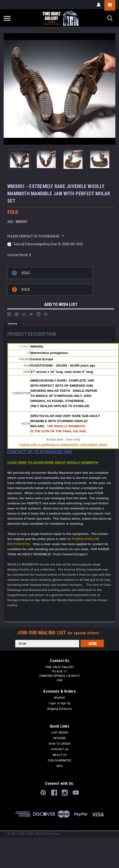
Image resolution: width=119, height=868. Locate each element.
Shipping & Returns (59, 709)
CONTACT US (59, 749)
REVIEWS (59, 738)
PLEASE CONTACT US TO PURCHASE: (36, 236)
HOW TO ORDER (60, 744)
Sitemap (54, 834)
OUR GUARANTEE (59, 761)
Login (52, 703)
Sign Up (65, 703)
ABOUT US (60, 755)
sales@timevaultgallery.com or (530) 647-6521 (48, 244)
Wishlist (59, 698)
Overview (13, 324)
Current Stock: (19, 255)
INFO (60, 766)
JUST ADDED (59, 733)
